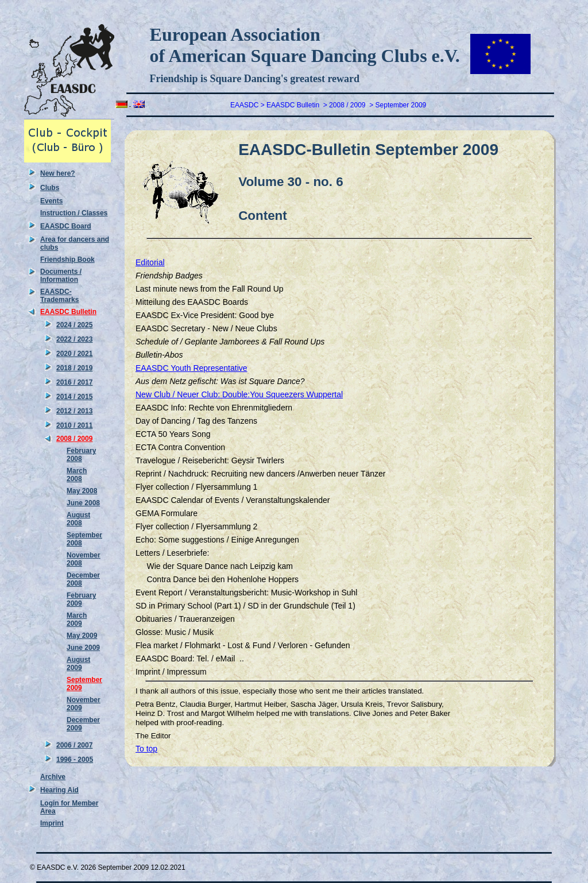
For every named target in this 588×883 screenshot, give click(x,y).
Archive (53, 777)
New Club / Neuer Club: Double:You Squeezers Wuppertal (239, 394)
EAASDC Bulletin (68, 312)
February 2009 (81, 599)
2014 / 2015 (74, 397)
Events (51, 201)
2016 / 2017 (74, 382)
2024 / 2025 (74, 325)
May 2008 (82, 491)
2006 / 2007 (74, 745)
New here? (58, 173)
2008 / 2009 (74, 439)
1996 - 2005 (75, 760)
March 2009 (77, 619)
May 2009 (82, 636)
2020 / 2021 (74, 354)
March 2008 (77, 475)
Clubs (50, 188)
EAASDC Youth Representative (192, 368)
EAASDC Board (66, 226)
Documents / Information (61, 276)
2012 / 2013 (74, 411)
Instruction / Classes (74, 213)
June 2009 (83, 648)
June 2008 (83, 503)
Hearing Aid (59, 790)
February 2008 (81, 455)
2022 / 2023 (74, 339)
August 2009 (78, 664)
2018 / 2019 (74, 368)
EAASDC (244, 105)
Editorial (150, 262)
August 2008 (78, 519)
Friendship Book (67, 260)
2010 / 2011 (74, 425)
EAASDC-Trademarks (59, 296)
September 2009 (401, 105)
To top (146, 749)
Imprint (52, 823)
